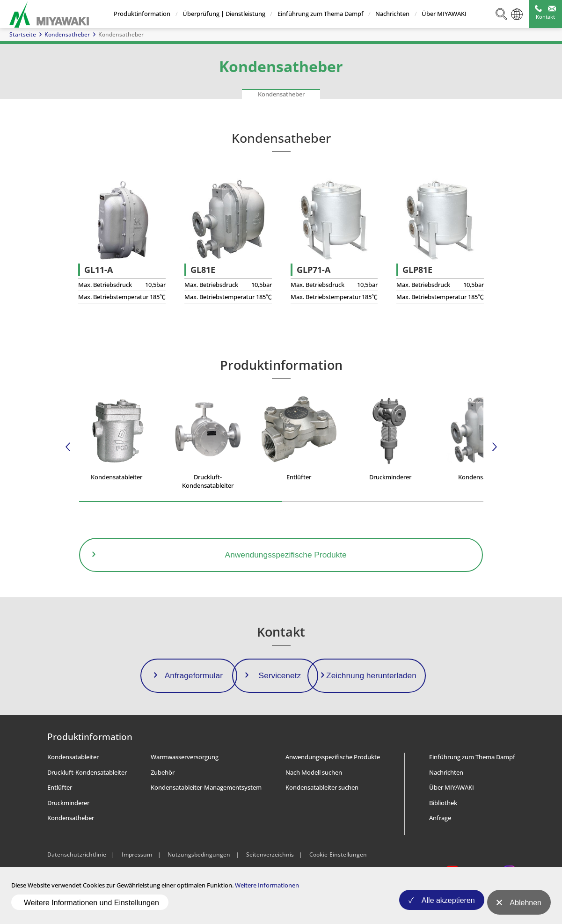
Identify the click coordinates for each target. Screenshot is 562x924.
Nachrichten (392, 14)
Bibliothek (443, 828)
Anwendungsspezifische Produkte (333, 782)
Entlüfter (60, 813)
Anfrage (440, 843)
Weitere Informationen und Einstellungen (91, 907)
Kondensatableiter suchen (322, 813)
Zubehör (163, 797)
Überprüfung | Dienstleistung (223, 14)
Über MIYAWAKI (444, 14)
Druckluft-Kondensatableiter (87, 797)
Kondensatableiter (73, 782)
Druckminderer (68, 828)
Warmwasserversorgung (185, 782)
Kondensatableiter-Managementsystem (206, 813)
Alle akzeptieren (442, 907)
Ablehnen (526, 907)
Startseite (23, 34)
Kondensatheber (67, 34)
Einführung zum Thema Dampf (320, 14)
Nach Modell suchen (314, 797)
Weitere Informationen (267, 894)
